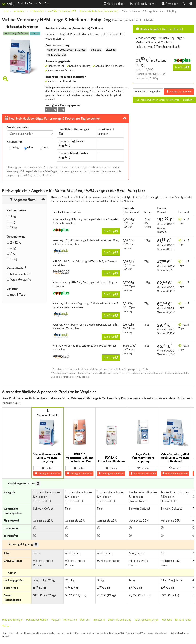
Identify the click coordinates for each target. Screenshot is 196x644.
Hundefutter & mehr (143, 4)
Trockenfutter (37, 11)
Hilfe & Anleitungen (13, 620)
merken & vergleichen (148, 92)
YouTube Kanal (183, 620)
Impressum (99, 620)
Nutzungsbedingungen (146, 620)
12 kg (14, 227)
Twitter (6, 626)
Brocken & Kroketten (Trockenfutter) (99, 11)
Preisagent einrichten (47, 474)
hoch (44, 148)
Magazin (56, 620)
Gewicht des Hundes (18, 127)
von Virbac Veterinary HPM (62, 11)
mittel (29, 148)
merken (47, 468)
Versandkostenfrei (21, 280)
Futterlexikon (70, 620)
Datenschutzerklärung (120, 620)
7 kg (13, 222)
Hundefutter (19, 11)
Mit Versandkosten (21, 274)
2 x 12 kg (16, 242)
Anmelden (170, 4)
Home (5, 11)
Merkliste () (114, 4)
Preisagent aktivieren (179, 92)
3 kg (13, 216)
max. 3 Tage (18, 295)
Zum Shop (182, 67)
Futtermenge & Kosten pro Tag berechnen (53, 119)
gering (14, 148)
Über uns (85, 620)
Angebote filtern (23, 200)
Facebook (167, 620)
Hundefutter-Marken (37, 620)
